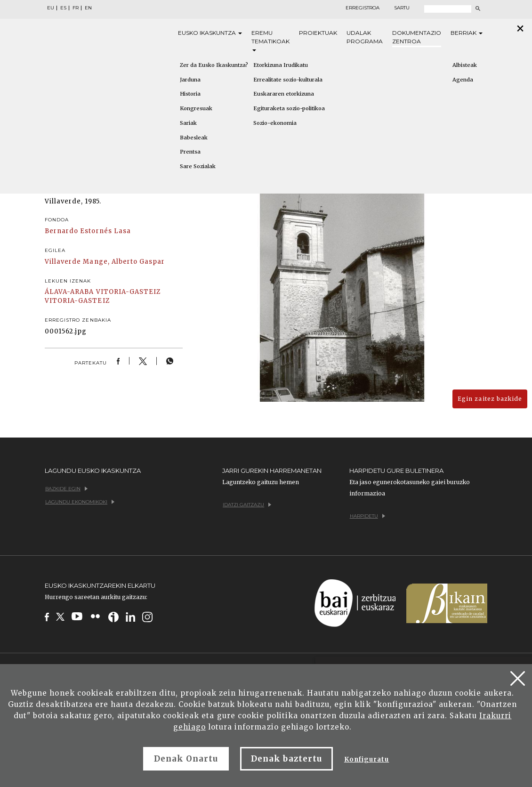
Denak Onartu (186, 759)
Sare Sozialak (198, 166)
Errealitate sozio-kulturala (288, 80)
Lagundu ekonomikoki (80, 502)
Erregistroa (363, 8)
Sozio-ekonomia (275, 123)
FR (76, 8)
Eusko (210, 33)
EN (88, 8)
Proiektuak (318, 33)
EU (51, 8)
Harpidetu (367, 516)
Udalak (365, 37)
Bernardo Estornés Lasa (88, 231)
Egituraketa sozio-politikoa (289, 108)
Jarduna (190, 80)
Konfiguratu (367, 759)
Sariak (188, 123)
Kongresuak (196, 108)
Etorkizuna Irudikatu (281, 65)
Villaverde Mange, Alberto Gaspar (105, 262)
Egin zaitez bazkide (490, 399)
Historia (190, 94)
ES (63, 8)
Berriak (467, 33)
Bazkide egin (66, 489)
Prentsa (190, 152)
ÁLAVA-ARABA (69, 292)
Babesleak (194, 138)
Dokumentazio (417, 37)
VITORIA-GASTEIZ (129, 292)
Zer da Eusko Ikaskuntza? (214, 65)
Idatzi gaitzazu (247, 505)
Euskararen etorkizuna (284, 94)
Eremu (270, 40)
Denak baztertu (286, 759)
